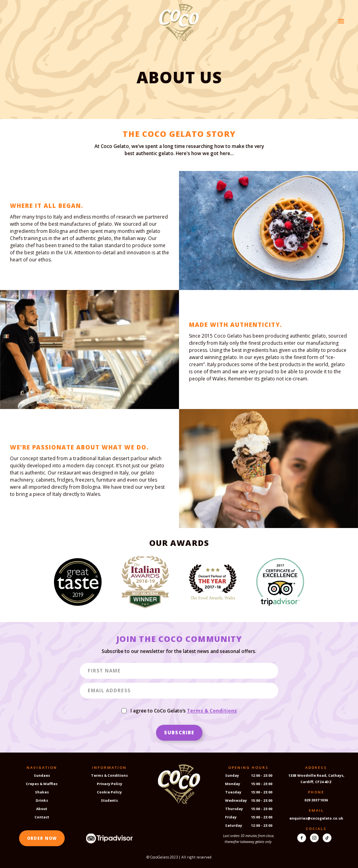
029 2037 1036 (316, 800)
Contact (42, 817)
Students (109, 800)
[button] (341, 21)
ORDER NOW (42, 838)
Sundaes (42, 775)
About (42, 809)
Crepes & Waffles (42, 784)
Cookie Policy (109, 792)
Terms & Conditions (109, 775)
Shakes (42, 792)
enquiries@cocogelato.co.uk (316, 818)
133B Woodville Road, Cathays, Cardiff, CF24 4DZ (316, 779)
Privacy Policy (110, 784)
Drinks (42, 800)
